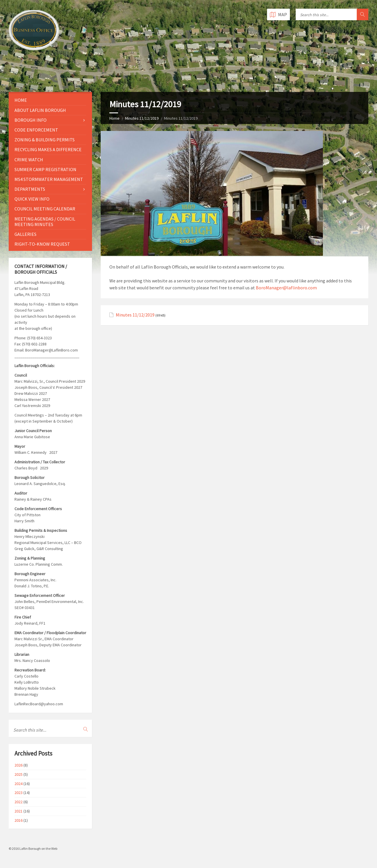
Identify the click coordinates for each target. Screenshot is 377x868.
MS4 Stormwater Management (49, 179)
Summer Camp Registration (45, 169)
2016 (19, 820)
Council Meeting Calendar (45, 209)
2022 (19, 802)
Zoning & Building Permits (45, 140)
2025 (19, 774)
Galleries (25, 234)
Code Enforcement (36, 130)
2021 (19, 811)
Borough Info (31, 120)
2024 (19, 784)
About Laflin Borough (40, 110)
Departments (30, 189)
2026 (19, 765)
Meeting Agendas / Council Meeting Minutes (45, 222)
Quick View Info (32, 199)
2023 (19, 793)
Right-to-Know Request (42, 244)
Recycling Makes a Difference (48, 149)
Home (114, 118)
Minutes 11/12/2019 (142, 118)
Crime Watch (29, 160)
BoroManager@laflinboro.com (286, 288)
